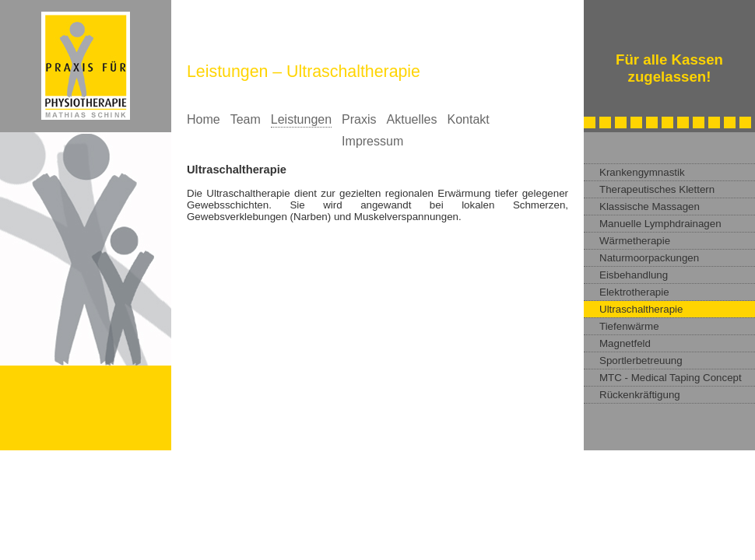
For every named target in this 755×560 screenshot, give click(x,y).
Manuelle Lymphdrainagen (660, 224)
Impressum (372, 141)
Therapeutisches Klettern (657, 189)
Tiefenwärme (629, 326)
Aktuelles (412, 119)
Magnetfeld (625, 343)
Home (204, 119)
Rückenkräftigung (640, 395)
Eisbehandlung (634, 275)
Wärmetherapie (635, 241)
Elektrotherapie (634, 292)
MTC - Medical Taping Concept (671, 378)
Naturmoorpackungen (649, 258)
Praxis (359, 119)
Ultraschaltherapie (641, 309)
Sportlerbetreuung (641, 360)
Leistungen (301, 119)
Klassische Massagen (650, 206)
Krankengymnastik (642, 172)
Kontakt (468, 119)
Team (246, 119)
